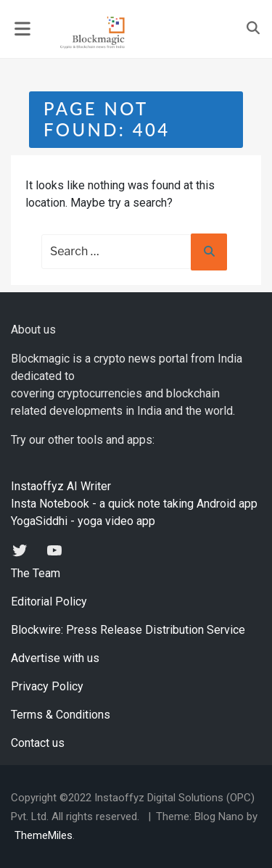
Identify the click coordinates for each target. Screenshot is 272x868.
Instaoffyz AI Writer (61, 486)
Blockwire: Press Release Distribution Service (128, 630)
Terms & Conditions (61, 715)
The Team (36, 573)
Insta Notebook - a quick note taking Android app (134, 504)
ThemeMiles (44, 835)
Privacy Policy (47, 686)
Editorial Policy (49, 602)
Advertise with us (55, 658)
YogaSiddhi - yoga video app (83, 521)
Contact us (38, 743)
